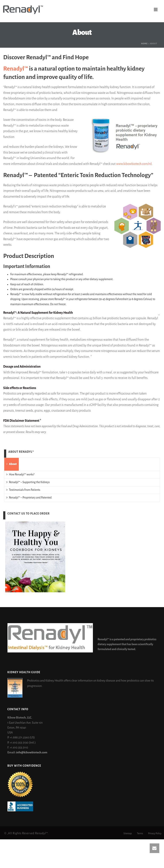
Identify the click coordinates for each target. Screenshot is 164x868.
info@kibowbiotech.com (32, 752)
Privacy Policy (155, 833)
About (12, 464)
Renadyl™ (16, 69)
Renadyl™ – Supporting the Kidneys (28, 482)
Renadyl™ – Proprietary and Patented (29, 498)
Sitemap (128, 833)
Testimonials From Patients (23, 490)
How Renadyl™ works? (20, 474)
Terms (140, 833)
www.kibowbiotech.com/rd (134, 164)
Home (144, 44)
